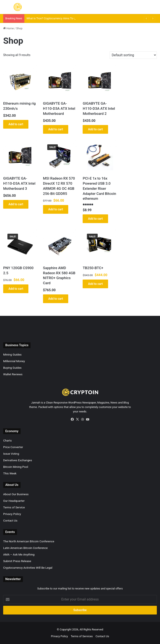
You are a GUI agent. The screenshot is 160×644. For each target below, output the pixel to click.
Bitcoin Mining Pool (16, 467)
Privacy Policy (12, 514)
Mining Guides (12, 354)
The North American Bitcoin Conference (29, 541)
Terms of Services (82, 636)
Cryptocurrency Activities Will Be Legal (28, 568)
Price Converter (13, 447)
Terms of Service (14, 507)
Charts (7, 440)
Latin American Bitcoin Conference (25, 548)
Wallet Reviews (13, 374)
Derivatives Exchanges (18, 460)
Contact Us (10, 520)
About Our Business (16, 494)
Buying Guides (12, 368)
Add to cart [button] (16, 124)
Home (10, 28)
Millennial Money (14, 361)
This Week (10, 473)
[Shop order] (133, 55)
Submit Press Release (17, 561)
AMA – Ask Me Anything (19, 554)
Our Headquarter (14, 501)
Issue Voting (11, 454)
